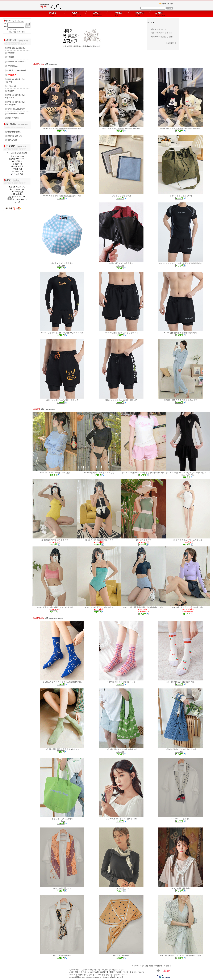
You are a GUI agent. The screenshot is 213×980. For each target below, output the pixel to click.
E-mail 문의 (17, 174)
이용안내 (167, 966)
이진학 (121, 970)
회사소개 (135, 966)
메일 (77, 977)
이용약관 (143, 966)
